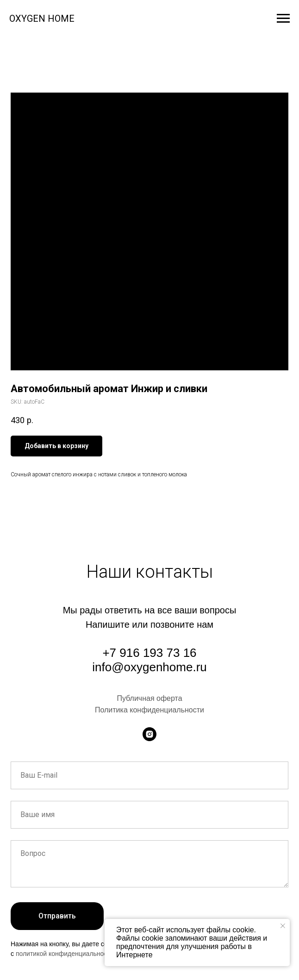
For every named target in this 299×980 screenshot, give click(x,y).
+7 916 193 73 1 (146, 653)
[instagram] (149, 734)
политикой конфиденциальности (65, 954)
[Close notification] (283, 926)
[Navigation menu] (283, 19)
